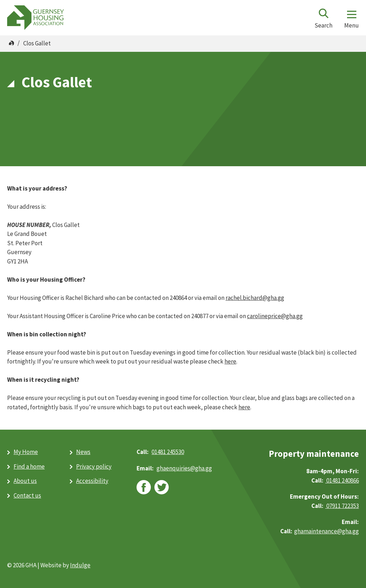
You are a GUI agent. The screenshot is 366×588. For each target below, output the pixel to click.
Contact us (27, 495)
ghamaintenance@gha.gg (327, 531)
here (230, 361)
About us (25, 481)
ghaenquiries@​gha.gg (184, 468)
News (83, 452)
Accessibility (92, 481)
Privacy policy (94, 466)
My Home (26, 452)
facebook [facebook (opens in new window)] (144, 487)
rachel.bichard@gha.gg (255, 298)
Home (11, 43)
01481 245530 (168, 452)
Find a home (29, 466)
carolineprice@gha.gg (275, 316)
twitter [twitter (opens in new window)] (162, 487)
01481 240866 (342, 480)
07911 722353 (342, 506)
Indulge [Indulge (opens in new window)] (80, 565)
